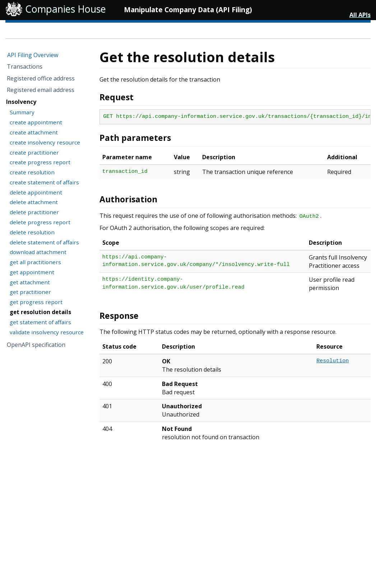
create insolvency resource (45, 142)
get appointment (32, 272)
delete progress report (40, 222)
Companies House (66, 9)
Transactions (25, 66)
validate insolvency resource (47, 332)
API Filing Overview (33, 55)
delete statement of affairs (44, 242)
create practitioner (34, 152)
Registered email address (41, 90)
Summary (22, 112)
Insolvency (21, 102)
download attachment (38, 252)
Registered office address (41, 78)
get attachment (30, 282)
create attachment (34, 132)
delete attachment (34, 202)
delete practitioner (34, 212)
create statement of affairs (44, 182)
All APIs (360, 15)
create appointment (36, 122)
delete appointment (36, 192)
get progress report (36, 302)
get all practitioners (35, 262)
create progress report (40, 162)
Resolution (333, 361)
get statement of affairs (40, 322)
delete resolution (32, 232)
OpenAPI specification (36, 345)
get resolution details (40, 312)
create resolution (32, 172)
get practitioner (30, 292)
